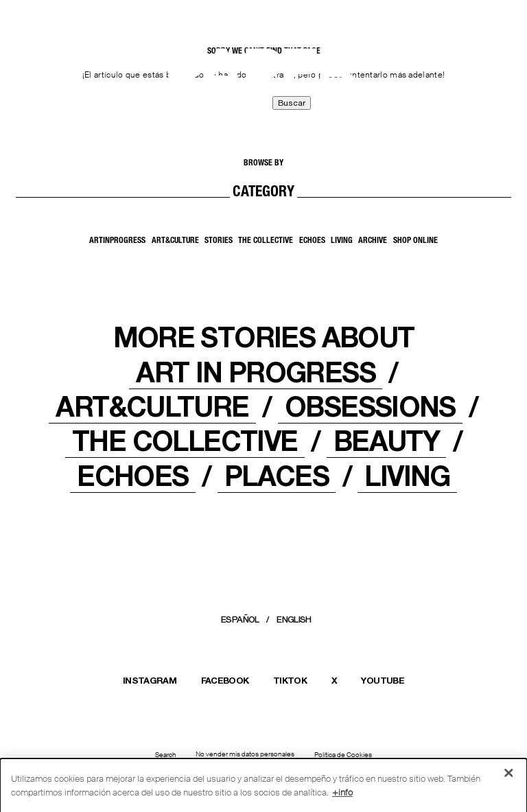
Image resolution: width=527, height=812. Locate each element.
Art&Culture (175, 241)
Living (342, 241)
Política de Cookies (343, 755)
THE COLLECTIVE (185, 441)
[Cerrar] (508, 776)
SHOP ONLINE (415, 241)
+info (342, 796)
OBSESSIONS (370, 406)
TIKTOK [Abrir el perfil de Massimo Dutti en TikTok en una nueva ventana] (290, 680)
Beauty (386, 441)
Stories (219, 241)
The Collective (266, 241)
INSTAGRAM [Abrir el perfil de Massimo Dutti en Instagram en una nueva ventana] (150, 680)
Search (166, 755)
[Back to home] (45, 80)
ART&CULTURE (152, 406)
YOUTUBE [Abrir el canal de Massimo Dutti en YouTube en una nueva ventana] (382, 680)
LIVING (407, 476)
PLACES (277, 476)
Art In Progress (256, 372)
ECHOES (132, 476)
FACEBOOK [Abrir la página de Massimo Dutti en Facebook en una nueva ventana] (225, 680)
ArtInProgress (117, 241)
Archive (373, 241)
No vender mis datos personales (245, 754)
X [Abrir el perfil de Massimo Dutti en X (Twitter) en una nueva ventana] (334, 680)
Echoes (312, 241)
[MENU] (482, 76)
